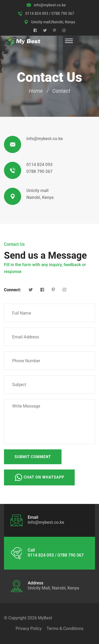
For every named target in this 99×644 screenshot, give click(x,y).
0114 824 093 (39, 165)
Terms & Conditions (65, 629)
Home (36, 91)
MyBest (45, 618)
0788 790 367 (39, 171)
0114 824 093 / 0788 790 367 (50, 14)
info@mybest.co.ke (50, 5)
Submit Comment (33, 457)
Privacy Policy (29, 629)
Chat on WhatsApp (39, 477)
